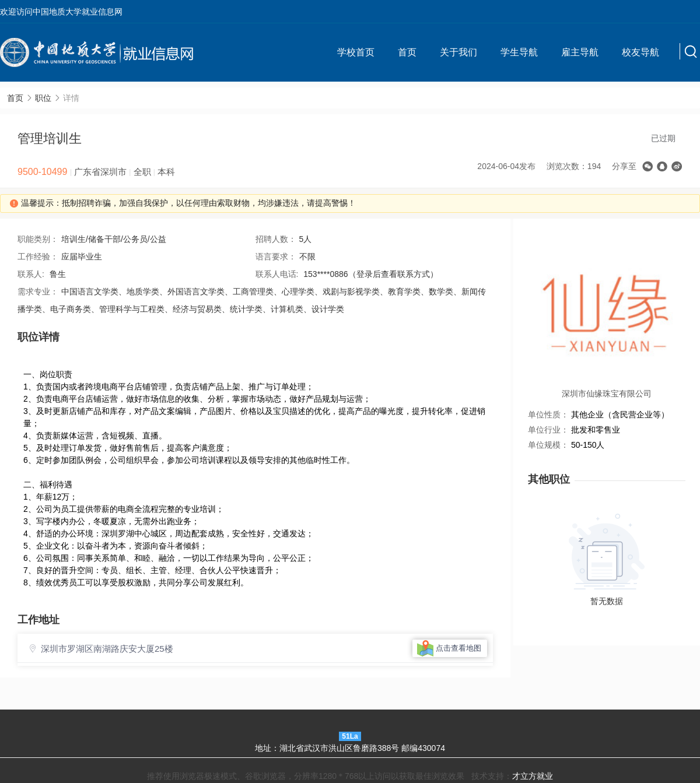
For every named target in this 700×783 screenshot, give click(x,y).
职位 (43, 98)
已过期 (663, 138)
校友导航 (640, 52)
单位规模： (548, 445)
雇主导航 (580, 52)
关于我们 (459, 52)
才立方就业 (533, 776)
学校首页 (356, 52)
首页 (407, 52)
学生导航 (519, 52)
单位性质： (548, 415)
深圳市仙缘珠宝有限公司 (607, 394)
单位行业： (548, 430)
